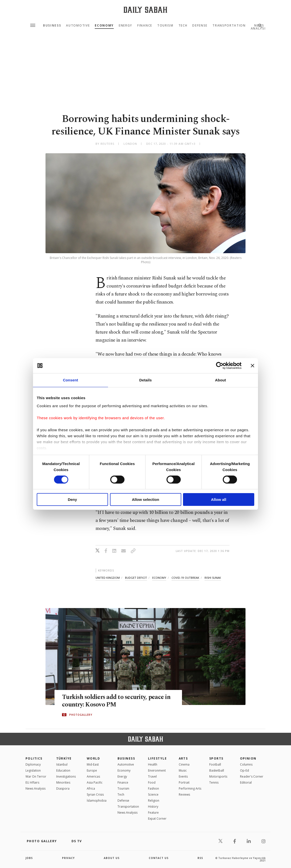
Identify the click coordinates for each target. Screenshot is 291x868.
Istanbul (62, 764)
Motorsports (218, 776)
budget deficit (136, 578)
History (153, 807)
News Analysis (35, 788)
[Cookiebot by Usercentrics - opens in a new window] (220, 366)
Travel (152, 776)
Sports (216, 758)
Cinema (184, 764)
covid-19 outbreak (185, 578)
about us (112, 858)
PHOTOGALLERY (81, 715)
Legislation (33, 770)
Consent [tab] (71, 380)
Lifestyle (157, 758)
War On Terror (36, 776)
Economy (104, 26)
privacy (68, 858)
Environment (157, 770)
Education (63, 770)
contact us (159, 858)
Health (153, 764)
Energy (125, 26)
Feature (153, 813)
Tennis (214, 782)
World (93, 758)
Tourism (165, 26)
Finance (145, 26)
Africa (91, 788)
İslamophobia (97, 801)
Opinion (248, 758)
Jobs (29, 858)
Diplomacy (33, 764)
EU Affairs (32, 782)
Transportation (229, 26)
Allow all (219, 499)
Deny (72, 499)
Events (183, 776)
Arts (183, 758)
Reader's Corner (252, 776)
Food (152, 782)
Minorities (63, 782)
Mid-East (93, 764)
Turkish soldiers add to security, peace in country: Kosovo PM (117, 701)
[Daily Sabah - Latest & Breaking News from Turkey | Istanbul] (145, 10)
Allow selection (145, 499)
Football (215, 764)
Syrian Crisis (95, 794)
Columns (246, 764)
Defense (200, 26)
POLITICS (34, 758)
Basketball (217, 770)
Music (183, 770)
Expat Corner (157, 819)
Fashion (153, 788)
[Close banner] (252, 366)
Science (153, 794)
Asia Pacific (95, 782)
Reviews (184, 794)
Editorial (246, 782)
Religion (154, 801)
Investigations (66, 776)
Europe (92, 770)
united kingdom (108, 578)
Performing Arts (190, 788)
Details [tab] (145, 380)
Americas (93, 776)
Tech (183, 26)
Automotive (78, 26)
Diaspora (63, 788)
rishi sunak (213, 578)
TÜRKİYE (64, 758)
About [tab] (220, 380)
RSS (200, 858)
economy (159, 578)
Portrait (184, 782)
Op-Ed (244, 770)
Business (52, 26)
